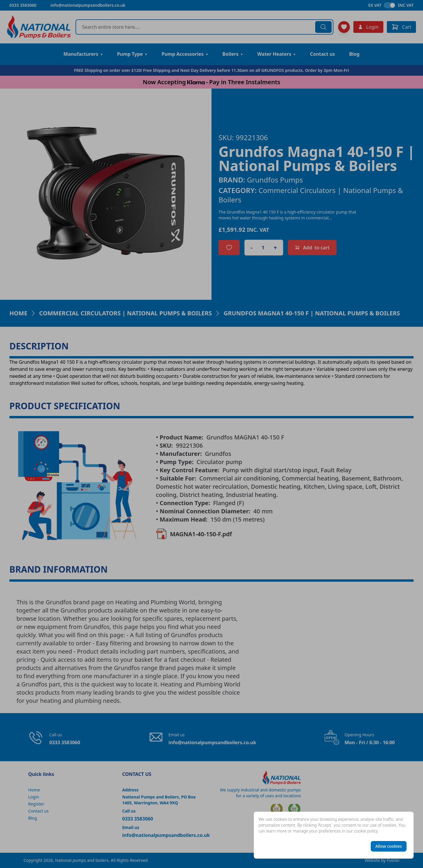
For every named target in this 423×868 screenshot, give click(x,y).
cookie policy (366, 831)
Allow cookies (389, 846)
